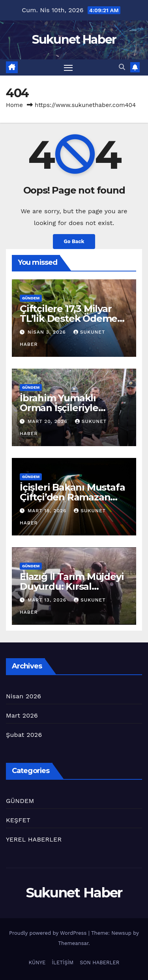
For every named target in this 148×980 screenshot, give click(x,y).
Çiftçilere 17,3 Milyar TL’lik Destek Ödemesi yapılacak (72, 318)
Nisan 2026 (23, 696)
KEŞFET (18, 820)
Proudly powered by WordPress (49, 933)
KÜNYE (37, 962)
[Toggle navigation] (68, 68)
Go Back (74, 241)
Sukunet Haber (74, 40)
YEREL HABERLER (34, 839)
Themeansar (73, 943)
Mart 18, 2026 (48, 511)
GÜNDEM (31, 298)
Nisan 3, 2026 (48, 332)
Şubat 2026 (24, 735)
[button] (122, 67)
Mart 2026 (22, 715)
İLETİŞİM (63, 962)
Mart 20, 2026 (49, 421)
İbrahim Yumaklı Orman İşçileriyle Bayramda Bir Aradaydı (73, 408)
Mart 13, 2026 (48, 600)
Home (14, 105)
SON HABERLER (99, 962)
